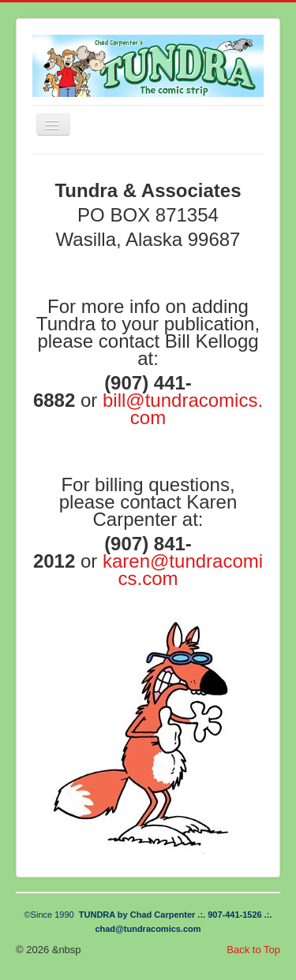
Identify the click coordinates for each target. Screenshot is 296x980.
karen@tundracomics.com (183, 570)
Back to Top (253, 950)
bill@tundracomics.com (183, 409)
